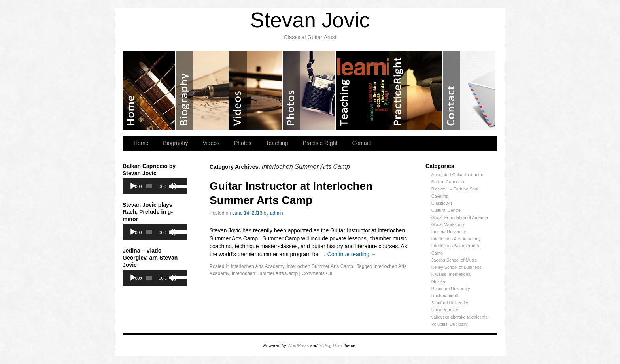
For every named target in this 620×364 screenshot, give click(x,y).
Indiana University (449, 232)
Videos (256, 90)
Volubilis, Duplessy (450, 324)
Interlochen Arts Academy (456, 239)
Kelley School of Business (456, 267)
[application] (155, 186)
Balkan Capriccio (448, 182)
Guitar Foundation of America (460, 217)
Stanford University (450, 303)
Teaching (363, 90)
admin (277, 213)
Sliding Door (331, 345)
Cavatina (440, 196)
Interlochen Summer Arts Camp (320, 266)
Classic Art (442, 203)
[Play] (133, 186)
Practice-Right (416, 90)
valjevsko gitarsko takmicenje (459, 317)
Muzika (438, 281)
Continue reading (352, 254)
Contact (469, 90)
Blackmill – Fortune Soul (455, 189)
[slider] (149, 186)
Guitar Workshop (448, 224)
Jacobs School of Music (454, 260)
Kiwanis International (452, 274)
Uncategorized (445, 310)
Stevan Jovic (310, 20)
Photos (309, 90)
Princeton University (451, 289)
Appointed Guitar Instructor (457, 175)
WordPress (298, 345)
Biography (203, 90)
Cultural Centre (446, 210)
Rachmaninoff (445, 296)
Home (149, 90)
